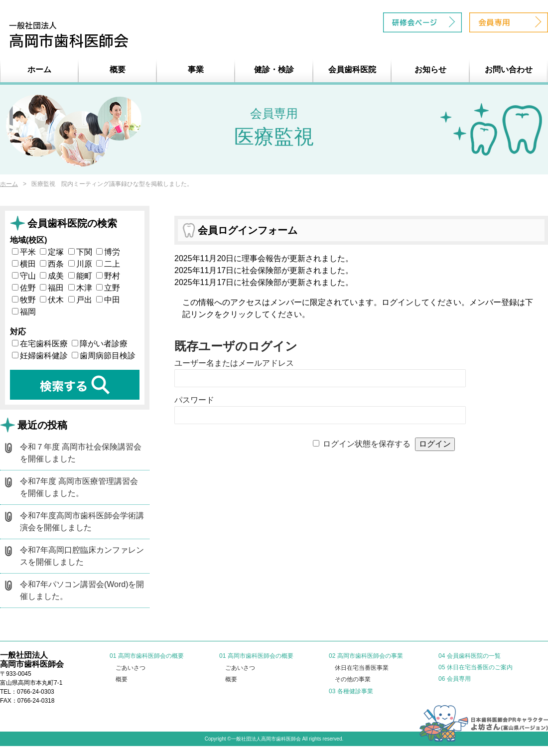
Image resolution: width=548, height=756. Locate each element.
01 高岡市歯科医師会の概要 (147, 656)
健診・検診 (274, 70)
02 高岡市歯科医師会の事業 (366, 656)
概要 (118, 70)
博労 (108, 252)
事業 (196, 70)
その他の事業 (353, 679)
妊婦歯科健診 (40, 356)
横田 (24, 264)
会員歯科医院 (352, 70)
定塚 (52, 252)
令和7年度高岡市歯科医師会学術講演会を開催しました (82, 522)
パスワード (194, 400)
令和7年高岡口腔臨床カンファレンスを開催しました (82, 556)
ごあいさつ (131, 668)
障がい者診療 (100, 344)
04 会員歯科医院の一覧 (470, 656)
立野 (108, 288)
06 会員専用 (455, 679)
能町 (80, 276)
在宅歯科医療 (40, 344)
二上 (108, 264)
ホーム (39, 70)
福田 (52, 288)
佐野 (24, 288)
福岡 (24, 312)
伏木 (52, 300)
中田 (108, 300)
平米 (24, 252)
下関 (80, 252)
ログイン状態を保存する (367, 444)
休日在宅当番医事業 (362, 668)
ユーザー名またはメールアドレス (234, 363)
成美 (52, 276)
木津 (80, 288)
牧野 (24, 300)
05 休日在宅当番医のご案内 (476, 667)
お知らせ (430, 70)
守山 (24, 276)
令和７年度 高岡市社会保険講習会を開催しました (81, 453)
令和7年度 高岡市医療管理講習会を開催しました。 (79, 487)
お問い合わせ (509, 70)
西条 (52, 264)
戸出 (80, 300)
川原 (80, 264)
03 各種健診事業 (351, 691)
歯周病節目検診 (104, 356)
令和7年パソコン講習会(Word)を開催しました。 (82, 590)
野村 (108, 276)
